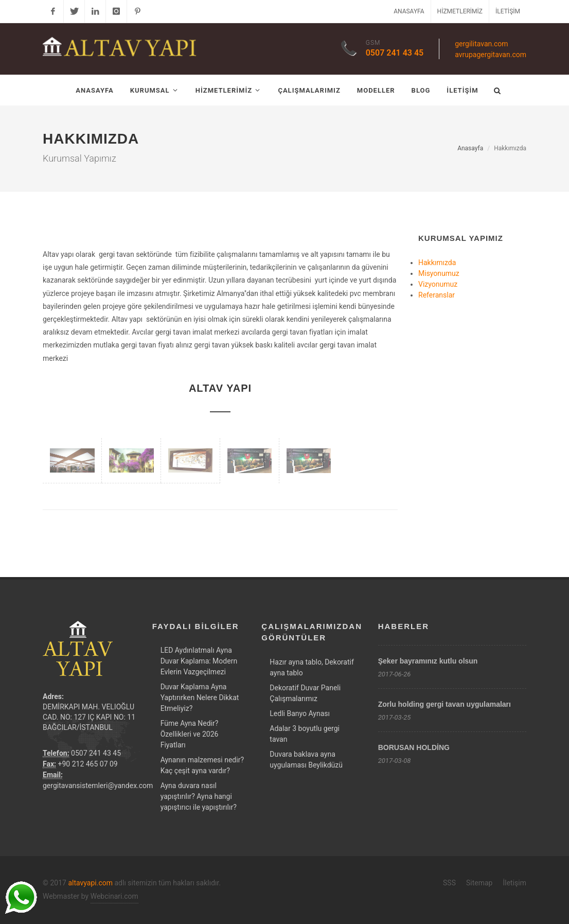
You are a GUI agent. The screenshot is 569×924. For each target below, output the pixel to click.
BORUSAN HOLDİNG (414, 747)
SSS (449, 883)
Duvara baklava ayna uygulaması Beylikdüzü (306, 760)
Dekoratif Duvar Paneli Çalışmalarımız (305, 693)
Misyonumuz (439, 273)
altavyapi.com (90, 883)
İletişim (508, 11)
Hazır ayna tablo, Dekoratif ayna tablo (312, 667)
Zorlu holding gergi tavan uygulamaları (444, 704)
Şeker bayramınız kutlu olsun (428, 661)
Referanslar (437, 295)
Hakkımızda (437, 263)
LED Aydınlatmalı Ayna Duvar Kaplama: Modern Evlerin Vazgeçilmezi (199, 661)
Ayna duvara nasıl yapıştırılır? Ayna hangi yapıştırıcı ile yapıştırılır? (199, 796)
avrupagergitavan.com (491, 55)
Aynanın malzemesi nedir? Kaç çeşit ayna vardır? (202, 765)
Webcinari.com (114, 896)
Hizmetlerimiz (460, 11)
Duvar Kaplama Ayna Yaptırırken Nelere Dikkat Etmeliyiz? (200, 698)
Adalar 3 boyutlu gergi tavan (305, 734)
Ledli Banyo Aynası (300, 713)
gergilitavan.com (481, 44)
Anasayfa (409, 11)
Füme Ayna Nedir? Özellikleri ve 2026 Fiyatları (190, 734)
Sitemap (479, 883)
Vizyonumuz (438, 284)
